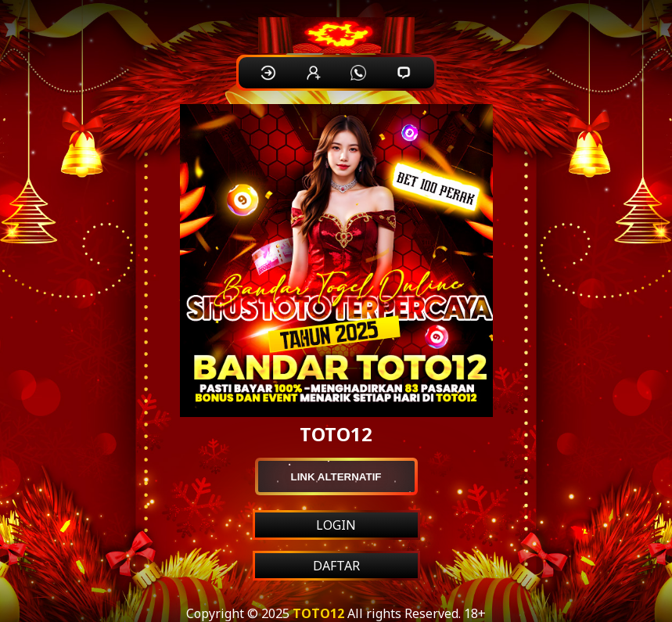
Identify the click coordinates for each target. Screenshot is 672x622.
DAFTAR (336, 566)
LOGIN (336, 525)
